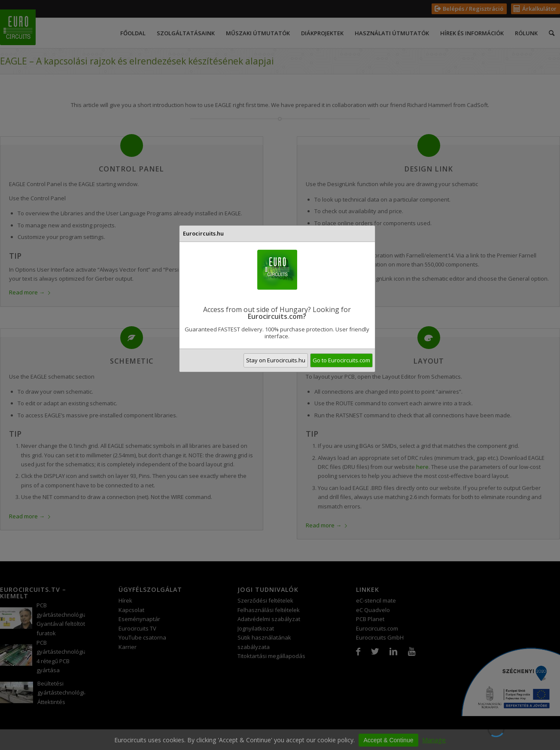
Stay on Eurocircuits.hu (276, 360)
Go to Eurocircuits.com (341, 360)
